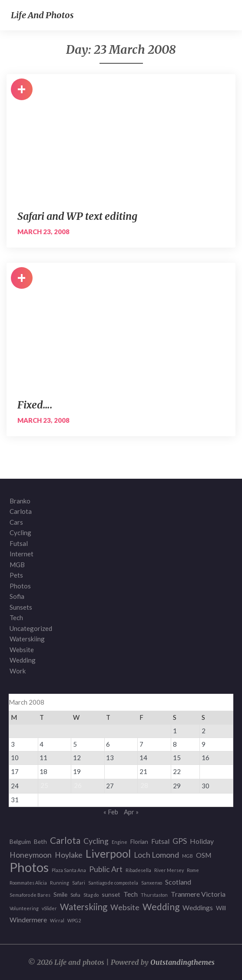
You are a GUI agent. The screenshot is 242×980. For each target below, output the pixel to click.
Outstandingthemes (182, 962)
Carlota (21, 511)
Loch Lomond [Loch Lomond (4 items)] (156, 855)
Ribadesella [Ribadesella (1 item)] (138, 870)
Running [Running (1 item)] (60, 883)
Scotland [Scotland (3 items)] (178, 882)
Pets (16, 575)
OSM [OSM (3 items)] (204, 855)
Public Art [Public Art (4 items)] (106, 869)
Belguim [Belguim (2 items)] (20, 841)
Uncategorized (31, 628)
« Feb (111, 812)
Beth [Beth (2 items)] (40, 841)
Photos (20, 586)
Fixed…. (35, 405)
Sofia (17, 596)
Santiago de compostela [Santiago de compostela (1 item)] (113, 883)
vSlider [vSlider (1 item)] (49, 908)
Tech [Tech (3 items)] (131, 894)
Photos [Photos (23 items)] (29, 867)
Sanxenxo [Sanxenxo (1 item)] (152, 883)
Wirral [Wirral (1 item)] (57, 920)
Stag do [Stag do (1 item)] (91, 895)
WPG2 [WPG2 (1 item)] (74, 920)
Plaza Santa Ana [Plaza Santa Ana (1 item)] (69, 870)
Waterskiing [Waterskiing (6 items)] (84, 907)
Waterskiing (27, 639)
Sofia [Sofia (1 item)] (75, 895)
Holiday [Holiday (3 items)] (202, 841)
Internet (22, 554)
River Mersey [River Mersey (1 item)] (169, 870)
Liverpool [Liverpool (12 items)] (108, 854)
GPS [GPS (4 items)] (180, 841)
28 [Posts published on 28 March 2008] (144, 785)
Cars (16, 522)
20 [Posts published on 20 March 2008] (111, 771)
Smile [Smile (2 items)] (60, 894)
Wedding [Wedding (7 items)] (161, 907)
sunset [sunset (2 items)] (111, 894)
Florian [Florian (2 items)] (139, 841)
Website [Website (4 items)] (125, 907)
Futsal (19, 543)
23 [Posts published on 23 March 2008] (206, 771)
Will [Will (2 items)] (221, 908)
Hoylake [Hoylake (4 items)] (69, 855)
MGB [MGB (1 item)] (187, 856)
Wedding (23, 660)
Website (22, 650)
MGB (17, 565)
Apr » (131, 812)
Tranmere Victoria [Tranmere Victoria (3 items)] (198, 894)
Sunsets (21, 607)
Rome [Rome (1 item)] (193, 870)
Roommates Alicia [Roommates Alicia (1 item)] (28, 883)
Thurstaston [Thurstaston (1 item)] (154, 895)
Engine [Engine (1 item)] (119, 842)
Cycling (20, 532)
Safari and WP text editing (77, 216)
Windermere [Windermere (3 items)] (28, 920)
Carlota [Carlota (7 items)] (65, 841)
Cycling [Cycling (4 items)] (96, 841)
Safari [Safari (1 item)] (79, 883)
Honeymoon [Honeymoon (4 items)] (31, 855)
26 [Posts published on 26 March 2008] (78, 785)
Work (18, 671)
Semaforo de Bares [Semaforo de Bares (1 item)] (30, 895)
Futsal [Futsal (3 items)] (160, 841)
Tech (16, 617)
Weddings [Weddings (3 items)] (198, 907)
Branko (20, 501)
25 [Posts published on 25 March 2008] (44, 785)
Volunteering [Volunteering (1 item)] (24, 908)
